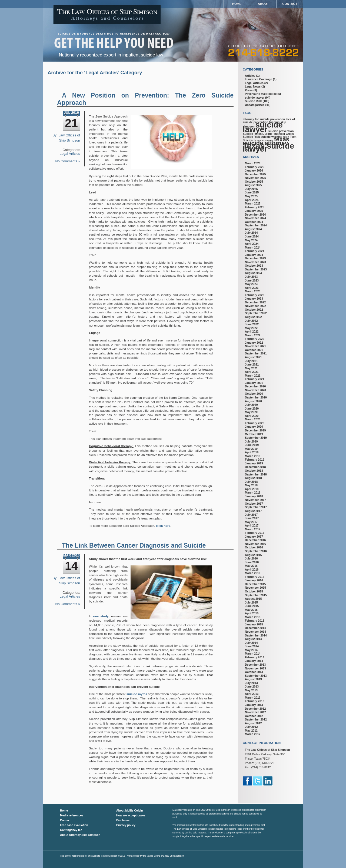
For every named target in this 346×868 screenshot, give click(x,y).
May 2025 (251, 196)
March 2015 (253, 617)
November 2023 (255, 262)
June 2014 (252, 646)
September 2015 (256, 595)
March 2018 (253, 492)
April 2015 (252, 613)
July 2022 (251, 321)
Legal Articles (70, 154)
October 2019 (254, 434)
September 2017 (256, 507)
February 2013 (255, 701)
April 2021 (252, 372)
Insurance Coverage (259, 79)
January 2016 (254, 580)
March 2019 (253, 456)
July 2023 (251, 277)
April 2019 (252, 452)
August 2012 (253, 723)
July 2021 (251, 361)
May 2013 (251, 690)
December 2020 (255, 386)
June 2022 (252, 324)
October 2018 (254, 471)
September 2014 (256, 635)
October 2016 (254, 547)
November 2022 (255, 306)
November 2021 (255, 346)
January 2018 (254, 496)
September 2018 (256, 474)
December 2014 (255, 628)
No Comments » (68, 161)
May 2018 (251, 485)
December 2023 (255, 258)
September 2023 (256, 269)
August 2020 (253, 401)
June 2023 (252, 280)
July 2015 (251, 602)
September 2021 (256, 353)
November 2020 (255, 390)
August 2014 (253, 639)
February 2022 (255, 339)
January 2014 (254, 661)
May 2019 (251, 449)
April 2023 (252, 288)
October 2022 (254, 310)
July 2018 (251, 482)
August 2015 (253, 599)
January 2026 (254, 170)
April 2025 (252, 200)
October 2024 (254, 222)
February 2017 (255, 533)
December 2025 (255, 174)
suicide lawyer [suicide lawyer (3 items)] (263, 127)
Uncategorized (255, 105)
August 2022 (253, 317)
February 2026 (255, 167)
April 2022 (252, 331)
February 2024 (255, 251)
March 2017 (253, 529)
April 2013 (252, 694)
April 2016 (252, 569)
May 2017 (251, 522)
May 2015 (251, 610)
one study (101, 616)
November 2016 (255, 544)
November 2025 (255, 178)
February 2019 (255, 460)
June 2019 (252, 445)
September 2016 (256, 551)
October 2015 (254, 591)
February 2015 (255, 621)
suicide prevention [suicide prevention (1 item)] (281, 131)
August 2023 (253, 273)
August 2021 (253, 357)
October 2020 (254, 394)
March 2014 (253, 653)
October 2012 (254, 716)
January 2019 (254, 463)
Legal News (253, 86)
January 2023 (254, 299)
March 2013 (253, 698)
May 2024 (251, 240)
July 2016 (251, 558)
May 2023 (251, 284)
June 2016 (252, 562)
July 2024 (251, 233)
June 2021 (252, 364)
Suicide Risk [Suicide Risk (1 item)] (251, 137)
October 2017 (254, 504)
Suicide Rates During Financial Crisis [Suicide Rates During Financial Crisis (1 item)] (268, 134)
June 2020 (252, 408)
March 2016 (253, 573)
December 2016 (255, 540)
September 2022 (256, 313)
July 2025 (251, 189)
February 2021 (255, 379)
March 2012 (253, 734)
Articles (250, 76)
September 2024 (256, 225)
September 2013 (256, 676)
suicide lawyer (255, 98)
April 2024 (252, 244)
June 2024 (252, 236)
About (263, 4)
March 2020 (253, 419)
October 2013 (254, 672)
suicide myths (137, 694)
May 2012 (251, 730)
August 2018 (253, 478)
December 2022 (255, 302)
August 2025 (253, 185)
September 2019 (256, 438)
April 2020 (252, 416)
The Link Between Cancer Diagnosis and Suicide (134, 545)
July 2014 (251, 643)
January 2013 (254, 705)
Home (237, 4)
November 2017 (255, 500)
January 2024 (254, 255)
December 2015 (255, 584)
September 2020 (256, 397)
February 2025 (255, 207)
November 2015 (255, 588)
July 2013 (251, 683)
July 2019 (251, 441)
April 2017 (252, 525)
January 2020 (254, 427)
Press (249, 90)
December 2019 (255, 430)
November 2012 (255, 712)
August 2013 (253, 679)
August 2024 (253, 229)
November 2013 (255, 668)
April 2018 (252, 489)
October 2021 (254, 350)
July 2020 (251, 405)
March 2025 (253, 203)
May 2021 (251, 368)
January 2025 (254, 211)
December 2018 (255, 467)
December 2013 (255, 665)
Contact (290, 4)
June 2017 (252, 518)
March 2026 (253, 163)
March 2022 (253, 335)
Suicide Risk (253, 101)
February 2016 (255, 577)
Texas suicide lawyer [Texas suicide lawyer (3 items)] (268, 147)
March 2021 (253, 376)
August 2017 (253, 511)
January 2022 (254, 343)
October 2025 (254, 182)
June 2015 (252, 606)
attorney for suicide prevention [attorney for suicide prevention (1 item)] (264, 119)
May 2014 (251, 650)
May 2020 (251, 412)
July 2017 (251, 515)
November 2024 (255, 218)
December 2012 (255, 709)
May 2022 (251, 328)
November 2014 (255, 632)
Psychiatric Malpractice (261, 94)
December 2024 (255, 215)
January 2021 (254, 383)
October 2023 (254, 266)
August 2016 (253, 555)
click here (163, 526)
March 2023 (253, 291)
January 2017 (254, 537)
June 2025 (252, 192)
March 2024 (253, 247)
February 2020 (255, 423)
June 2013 (252, 686)
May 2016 (251, 566)
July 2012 (251, 727)
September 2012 (256, 719)
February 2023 (255, 295)
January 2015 (254, 624)
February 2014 (255, 657)
